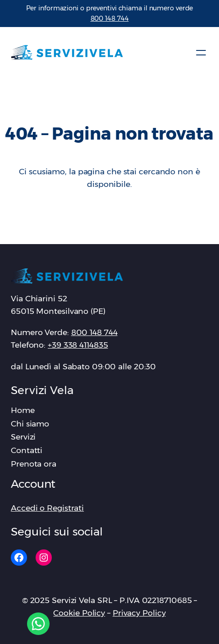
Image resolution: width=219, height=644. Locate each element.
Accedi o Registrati (47, 508)
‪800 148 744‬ (110, 18)
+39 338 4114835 (78, 345)
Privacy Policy (139, 613)
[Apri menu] (201, 53)
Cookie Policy (79, 613)
